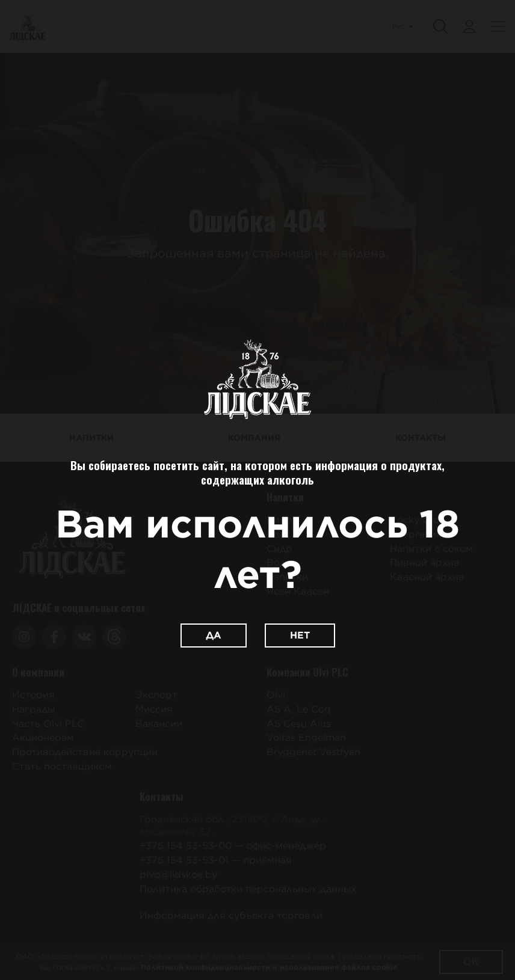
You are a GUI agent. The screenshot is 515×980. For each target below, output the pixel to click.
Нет (300, 635)
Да (214, 635)
